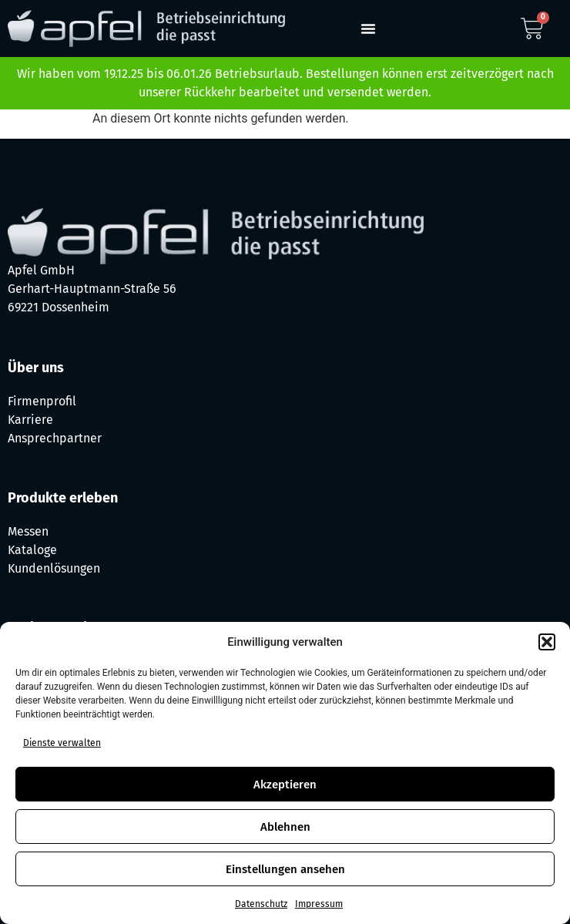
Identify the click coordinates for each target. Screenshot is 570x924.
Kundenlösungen (54, 568)
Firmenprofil (42, 401)
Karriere (30, 420)
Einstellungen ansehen (285, 869)
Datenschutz (261, 904)
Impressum (319, 904)
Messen (28, 531)
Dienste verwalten (62, 743)
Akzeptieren (285, 785)
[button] (547, 642)
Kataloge (32, 550)
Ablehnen (285, 827)
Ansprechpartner (55, 438)
